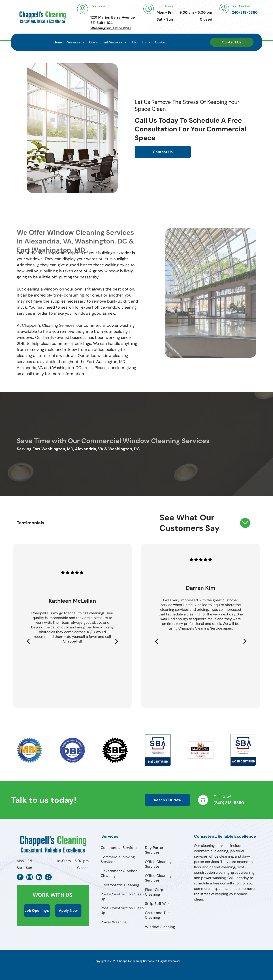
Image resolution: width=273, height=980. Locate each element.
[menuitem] (58, 42)
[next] (117, 641)
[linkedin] (39, 878)
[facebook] (20, 878)
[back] (28, 641)
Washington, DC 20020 (111, 28)
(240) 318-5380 (229, 803)
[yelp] (48, 878)
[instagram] (30, 878)
